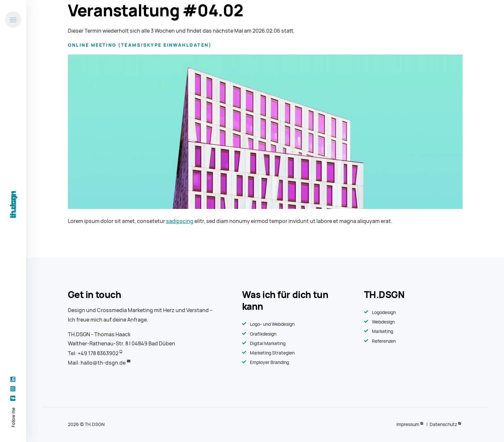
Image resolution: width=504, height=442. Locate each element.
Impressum (408, 424)
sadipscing (180, 221)
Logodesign (384, 312)
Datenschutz (443, 424)
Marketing (382, 331)
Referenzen (384, 341)
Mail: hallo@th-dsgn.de (97, 363)
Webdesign (383, 322)
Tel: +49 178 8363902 (93, 353)
